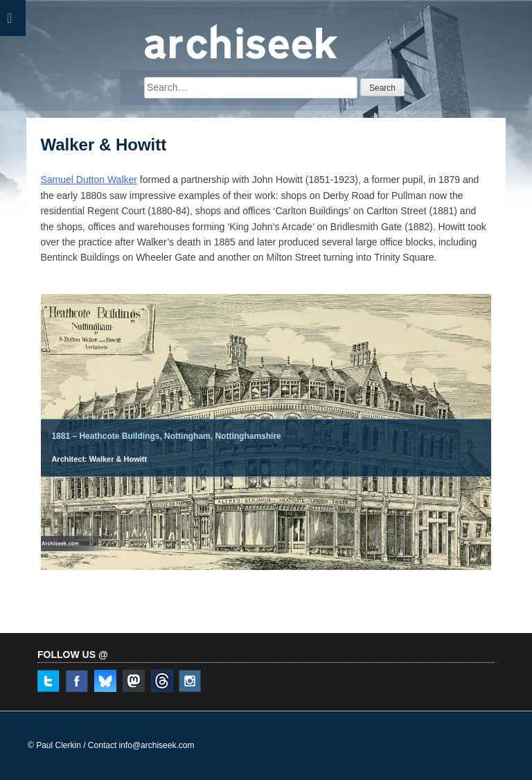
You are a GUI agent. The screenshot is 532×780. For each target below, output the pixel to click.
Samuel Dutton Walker (89, 180)
